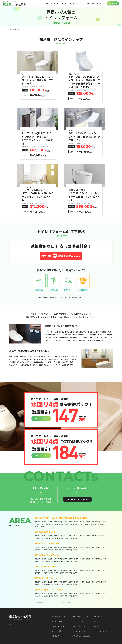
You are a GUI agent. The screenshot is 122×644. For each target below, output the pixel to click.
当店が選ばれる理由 (58, 616)
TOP (10, 29)
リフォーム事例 (57, 621)
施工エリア (97, 621)
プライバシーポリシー (101, 631)
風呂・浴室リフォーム (80, 616)
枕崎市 (61, 524)
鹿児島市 (38, 522)
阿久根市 (68, 524)
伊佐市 (56, 524)
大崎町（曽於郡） (40, 527)
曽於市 (88, 522)
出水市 (70, 522)
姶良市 (65, 522)
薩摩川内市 (57, 522)
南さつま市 (95, 522)
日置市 (76, 522)
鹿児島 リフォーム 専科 (15, 624)
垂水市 (75, 524)
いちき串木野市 (47, 524)
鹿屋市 (50, 522)
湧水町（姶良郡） (98, 524)
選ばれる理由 (50, 3)
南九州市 (103, 522)
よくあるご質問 (89, 3)
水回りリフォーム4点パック (82, 636)
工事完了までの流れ (58, 626)
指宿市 (82, 522)
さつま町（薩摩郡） (85, 524)
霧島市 (44, 522)
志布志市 (38, 524)
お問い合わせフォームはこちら (77, 499)
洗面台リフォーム (79, 626)
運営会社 (96, 626)
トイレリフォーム (79, 631)
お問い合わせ (113, 3)
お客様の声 (101, 3)
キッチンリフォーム (79, 621)
